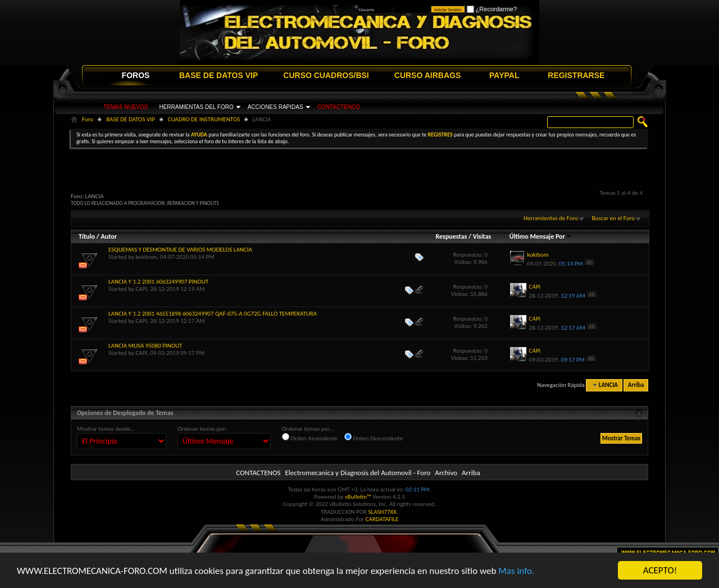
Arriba (636, 385)
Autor (108, 236)
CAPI (141, 289)
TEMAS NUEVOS (126, 107)
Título (87, 236)
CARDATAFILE (382, 519)
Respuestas (452, 236)
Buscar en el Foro (613, 218)
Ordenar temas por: (202, 429)
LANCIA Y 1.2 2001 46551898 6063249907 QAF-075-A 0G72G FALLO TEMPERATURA (213, 314)
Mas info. (516, 571)
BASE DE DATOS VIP (219, 75)
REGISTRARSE (576, 75)
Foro (88, 119)
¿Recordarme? (492, 9)
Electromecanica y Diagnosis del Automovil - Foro (358, 473)
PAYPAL (504, 75)
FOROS (136, 75)
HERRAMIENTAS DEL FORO (196, 107)
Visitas (482, 236)
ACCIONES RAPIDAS (276, 107)
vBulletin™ (358, 497)
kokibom (146, 257)
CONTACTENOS (339, 107)
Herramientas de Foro (551, 218)
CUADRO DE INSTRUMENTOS (204, 119)
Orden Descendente (374, 437)
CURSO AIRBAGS (428, 75)
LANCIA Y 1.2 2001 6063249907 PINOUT (158, 282)
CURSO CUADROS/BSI (326, 75)
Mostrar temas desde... (106, 429)
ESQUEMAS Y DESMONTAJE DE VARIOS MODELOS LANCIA (180, 250)
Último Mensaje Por (541, 236)
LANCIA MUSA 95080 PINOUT (145, 346)
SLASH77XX (383, 512)
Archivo (446, 473)
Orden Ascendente (310, 437)
